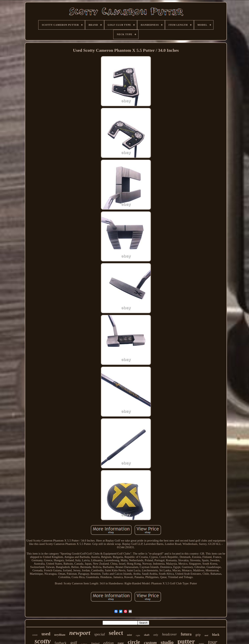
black (216, 635)
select (116, 633)
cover (35, 635)
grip (198, 635)
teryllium (60, 635)
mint (130, 635)
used (46, 634)
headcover (169, 634)
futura (186, 634)
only (156, 635)
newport (80, 633)
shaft (147, 635)
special (100, 634)
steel (206, 635)
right (138, 635)
